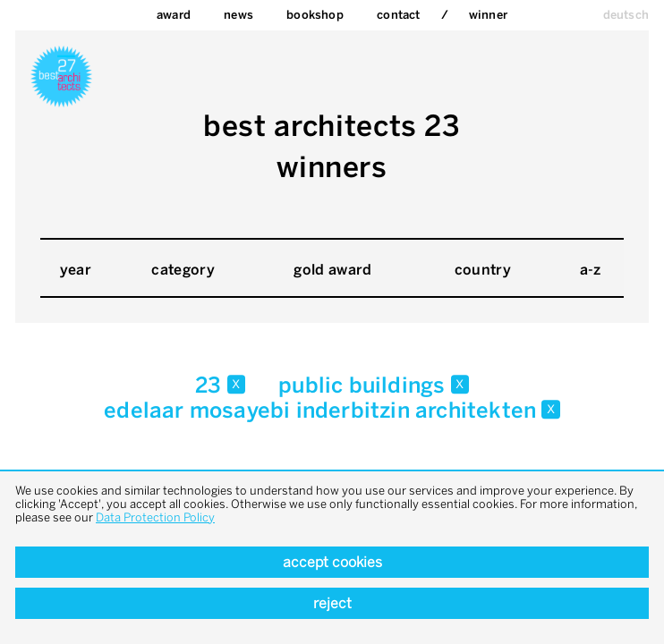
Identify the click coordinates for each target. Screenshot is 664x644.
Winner (488, 15)
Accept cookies (332, 562)
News (238, 15)
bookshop (315, 15)
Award (174, 15)
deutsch (626, 15)
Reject (332, 603)
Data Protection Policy (155, 517)
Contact (398, 15)
